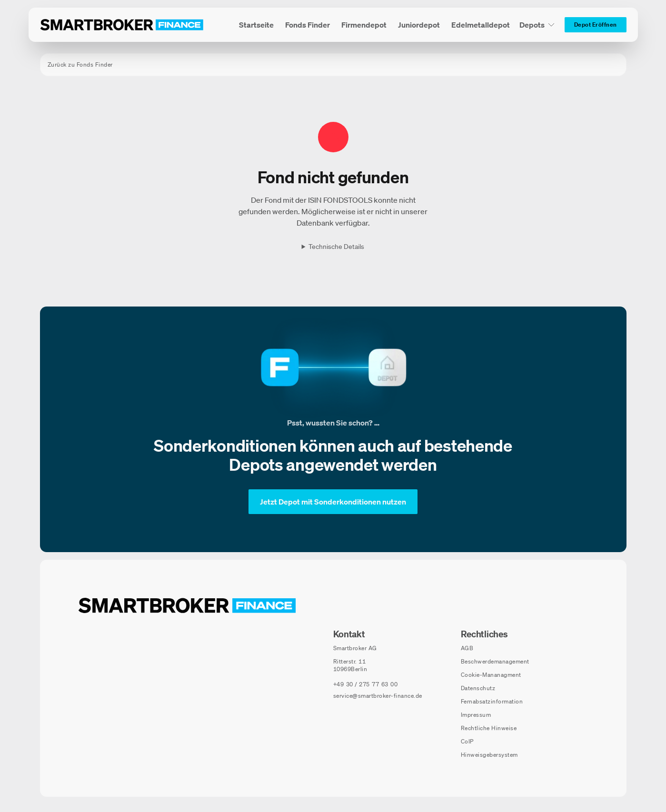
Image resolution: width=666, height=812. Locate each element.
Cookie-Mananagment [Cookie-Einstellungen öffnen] (491, 675)
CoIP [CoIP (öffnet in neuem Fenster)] (467, 741)
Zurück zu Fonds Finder (80, 64)
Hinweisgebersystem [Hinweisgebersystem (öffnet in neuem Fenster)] (489, 755)
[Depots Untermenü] (537, 25)
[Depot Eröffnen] (596, 25)
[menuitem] (256, 25)
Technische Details (336, 247)
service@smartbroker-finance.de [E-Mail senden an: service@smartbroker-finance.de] (378, 696)
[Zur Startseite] (122, 25)
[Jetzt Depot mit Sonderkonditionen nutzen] (333, 502)
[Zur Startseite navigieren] (187, 605)
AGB (467, 648)
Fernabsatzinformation (492, 701)
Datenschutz (478, 688)
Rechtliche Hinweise (489, 728)
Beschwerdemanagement (495, 661)
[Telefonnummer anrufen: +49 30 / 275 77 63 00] (366, 684)
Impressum (476, 715)
